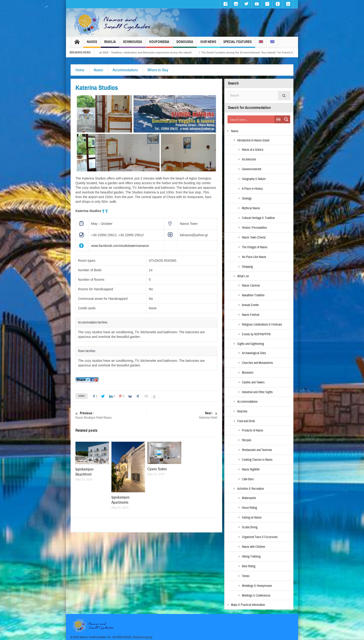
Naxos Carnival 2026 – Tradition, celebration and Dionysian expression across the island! (145, 52)
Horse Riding (249, 508)
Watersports (249, 498)
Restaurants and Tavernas (257, 450)
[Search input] (251, 119)
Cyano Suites (157, 469)
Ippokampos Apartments (120, 500)
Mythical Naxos (251, 208)
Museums (248, 373)
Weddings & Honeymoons (257, 586)
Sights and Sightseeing (251, 344)
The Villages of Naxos (255, 247)
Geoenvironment (252, 169)
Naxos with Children (253, 547)
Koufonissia (159, 44)
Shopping (247, 267)
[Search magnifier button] (286, 119)
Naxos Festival (251, 315)
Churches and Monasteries (257, 363)
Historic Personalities (254, 228)
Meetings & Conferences (256, 596)
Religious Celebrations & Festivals (262, 325)
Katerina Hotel (182, 415)
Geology (247, 199)
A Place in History (252, 189)
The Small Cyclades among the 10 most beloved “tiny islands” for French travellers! (260, 52)
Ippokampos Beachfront (84, 472)
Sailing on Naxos (252, 518)
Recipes (247, 440)
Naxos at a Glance (253, 150)
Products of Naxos (253, 431)
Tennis (246, 576)
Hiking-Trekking (251, 557)
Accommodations (125, 70)
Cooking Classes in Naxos (257, 460)
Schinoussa (133, 44)
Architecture (249, 160)
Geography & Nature (254, 179)
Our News (208, 44)
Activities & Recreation (251, 489)
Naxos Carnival (251, 286)
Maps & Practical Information (248, 605)
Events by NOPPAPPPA (256, 334)
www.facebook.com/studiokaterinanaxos (120, 246)
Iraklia (110, 44)
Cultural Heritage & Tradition (258, 218)
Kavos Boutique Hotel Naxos (111, 415)
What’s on (243, 276)
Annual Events (250, 305)
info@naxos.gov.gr (143, 637)
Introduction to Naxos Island (253, 140)
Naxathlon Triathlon (253, 295)
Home (80, 70)
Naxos (92, 44)
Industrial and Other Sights (257, 392)
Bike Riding (249, 566)
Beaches (242, 411)
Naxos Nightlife (251, 470)
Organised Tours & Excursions (260, 537)
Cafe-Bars (248, 479)
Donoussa (185, 44)
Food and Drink (246, 421)
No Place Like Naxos (254, 257)
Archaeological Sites (254, 353)
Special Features (237, 44)
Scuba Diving (250, 527)
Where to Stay (158, 70)
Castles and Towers (253, 382)
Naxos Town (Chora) (254, 238)
